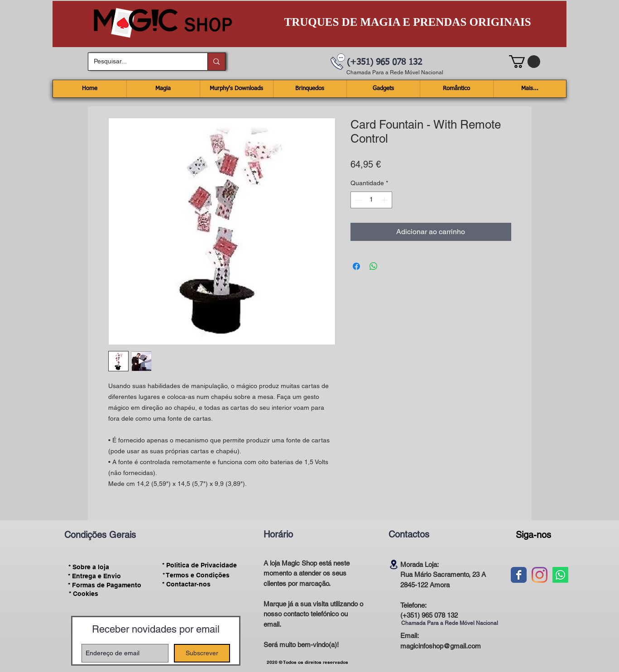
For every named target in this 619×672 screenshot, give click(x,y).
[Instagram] (540, 575)
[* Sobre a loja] (89, 567)
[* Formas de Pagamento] (105, 585)
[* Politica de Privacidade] (200, 565)
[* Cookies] (84, 594)
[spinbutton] (371, 200)
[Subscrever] (202, 653)
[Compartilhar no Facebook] (356, 266)
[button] (525, 62)
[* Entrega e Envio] (95, 576)
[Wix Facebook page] (519, 575)
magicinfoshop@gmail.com (441, 646)
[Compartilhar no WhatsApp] (374, 266)
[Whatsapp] (560, 575)
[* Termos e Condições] (196, 575)
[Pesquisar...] (141, 62)
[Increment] (385, 200)
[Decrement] (357, 200)
